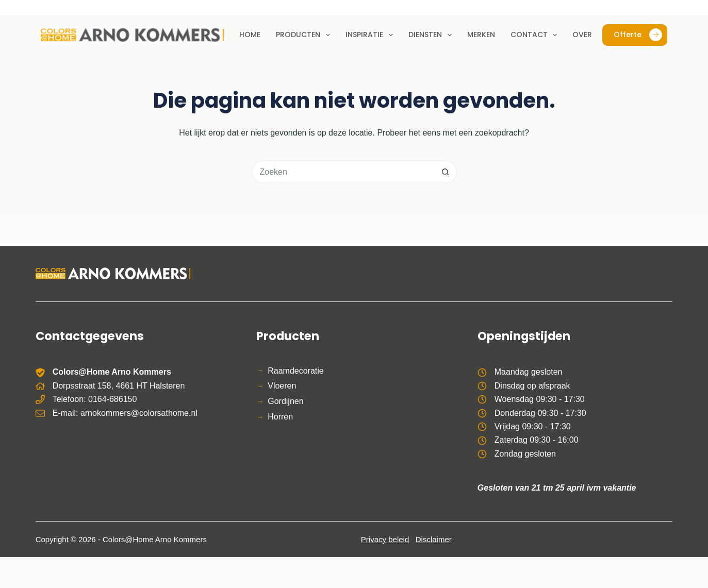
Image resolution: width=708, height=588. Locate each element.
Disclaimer (434, 539)
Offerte (638, 35)
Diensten (432, 35)
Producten (305, 35)
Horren (280, 417)
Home (250, 35)
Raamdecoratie (296, 371)
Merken (481, 35)
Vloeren (282, 386)
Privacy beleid (385, 539)
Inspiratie (371, 35)
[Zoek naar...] (343, 172)
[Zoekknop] (446, 172)
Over (582, 35)
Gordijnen (285, 401)
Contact (536, 35)
